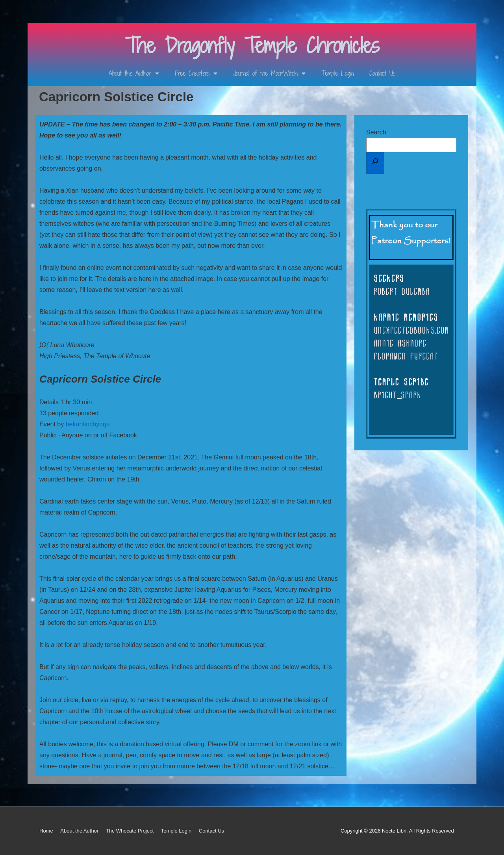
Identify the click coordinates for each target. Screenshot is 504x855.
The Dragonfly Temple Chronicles (252, 46)
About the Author (134, 73)
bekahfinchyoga (88, 424)
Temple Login (337, 73)
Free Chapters (196, 73)
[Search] (375, 163)
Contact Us (382, 73)
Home (46, 831)
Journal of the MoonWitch (269, 73)
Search (376, 132)
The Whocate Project (130, 831)
